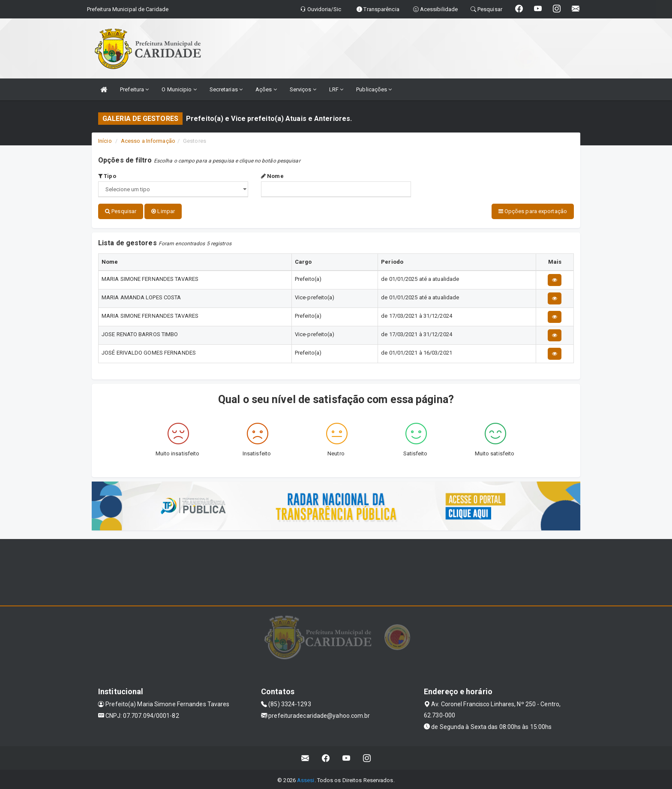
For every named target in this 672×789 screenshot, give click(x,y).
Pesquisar (121, 211)
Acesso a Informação (148, 141)
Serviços (303, 89)
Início (105, 141)
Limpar (163, 211)
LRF (336, 89)
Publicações (374, 89)
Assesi (306, 778)
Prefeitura (134, 89)
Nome (272, 176)
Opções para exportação (533, 211)
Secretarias (226, 89)
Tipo (107, 176)
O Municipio (179, 89)
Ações (266, 89)
